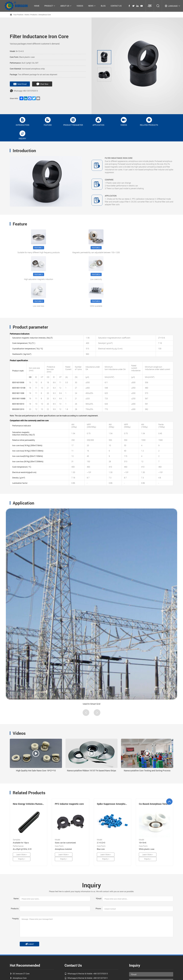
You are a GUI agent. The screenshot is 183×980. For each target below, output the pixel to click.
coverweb (100, 975)
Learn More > (20, 815)
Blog (103, 6)
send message (139, 949)
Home (37, 6)
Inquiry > (37, 815)
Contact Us (116, 6)
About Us (66, 6)
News (92, 6)
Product (50, 6)
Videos (80, 6)
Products (34, 15)
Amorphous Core (45, 15)
